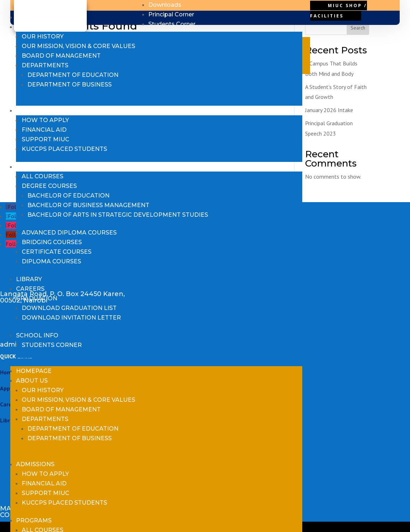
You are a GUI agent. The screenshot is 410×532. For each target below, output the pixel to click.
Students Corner (52, 345)
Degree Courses (49, 186)
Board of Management (61, 56)
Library (29, 279)
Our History (43, 36)
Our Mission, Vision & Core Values (78, 46)
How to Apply (45, 120)
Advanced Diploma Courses (69, 233)
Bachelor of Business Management (88, 205)
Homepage (34, 17)
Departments (45, 65)
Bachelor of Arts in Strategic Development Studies (118, 215)
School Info (37, 335)
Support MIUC (46, 139)
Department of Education (73, 75)
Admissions (35, 110)
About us (32, 27)
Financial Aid (44, 130)
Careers (30, 289)
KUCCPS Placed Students (64, 149)
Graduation (37, 298)
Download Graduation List (69, 308)
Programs (34, 167)
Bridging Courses (52, 242)
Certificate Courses (57, 252)
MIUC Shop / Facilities (339, 11)
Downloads (165, 5)
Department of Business (70, 85)
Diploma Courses (51, 261)
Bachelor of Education (68, 196)
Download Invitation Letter (71, 318)
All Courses (42, 176)
